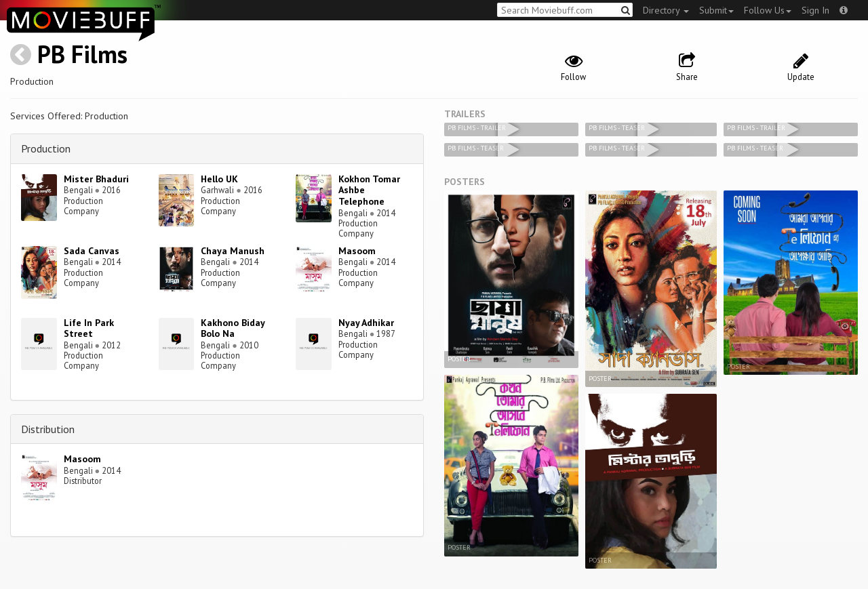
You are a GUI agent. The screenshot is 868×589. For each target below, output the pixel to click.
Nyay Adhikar (366, 323)
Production (46, 148)
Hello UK (219, 179)
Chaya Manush (233, 251)
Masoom (357, 251)
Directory (666, 10)
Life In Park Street (89, 328)
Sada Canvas (92, 251)
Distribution (48, 429)
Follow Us (768, 10)
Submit (716, 10)
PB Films (82, 54)
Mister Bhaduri (96, 179)
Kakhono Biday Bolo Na (233, 328)
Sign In (815, 10)
